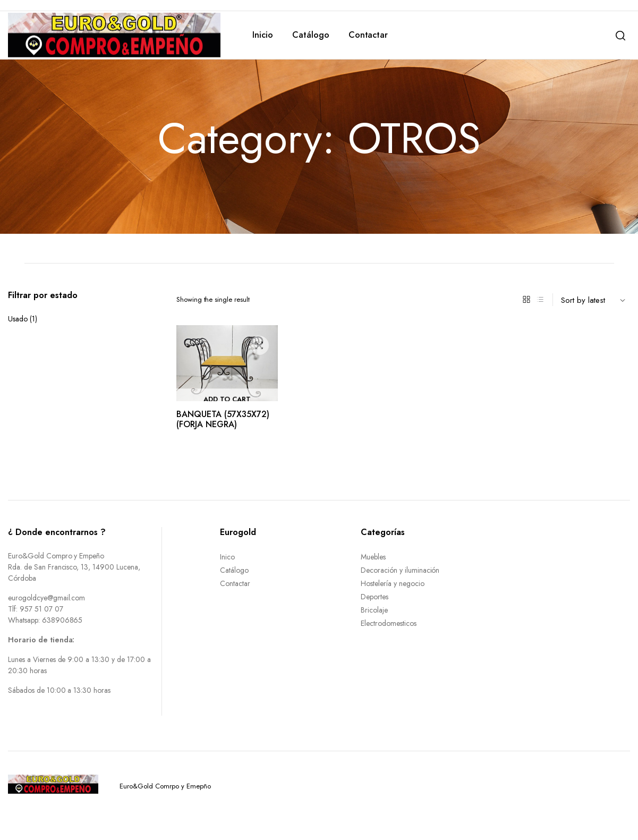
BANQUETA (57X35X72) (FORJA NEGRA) (223, 419)
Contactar (368, 35)
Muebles (373, 557)
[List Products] (540, 300)
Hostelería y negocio (392, 583)
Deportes (375, 597)
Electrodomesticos (389, 623)
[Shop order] (596, 300)
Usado (18, 319)
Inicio (263, 35)
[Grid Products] (526, 300)
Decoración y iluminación (400, 570)
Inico (227, 557)
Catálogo (311, 35)
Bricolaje (374, 610)
